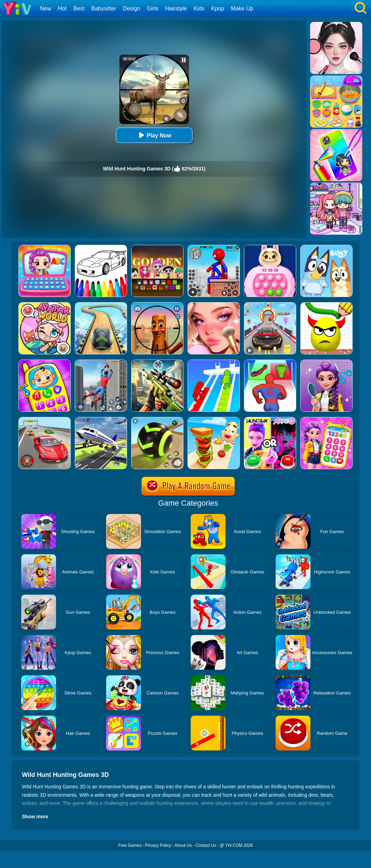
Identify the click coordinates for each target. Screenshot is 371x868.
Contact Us (206, 845)
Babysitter (104, 9)
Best (79, 9)
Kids (199, 9)
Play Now (154, 135)
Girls (153, 9)
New (46, 9)
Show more (35, 817)
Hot (62, 9)
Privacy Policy (158, 845)
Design (132, 9)
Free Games (130, 845)
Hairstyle (176, 9)
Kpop (218, 9)
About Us (183, 845)
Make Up (242, 9)
